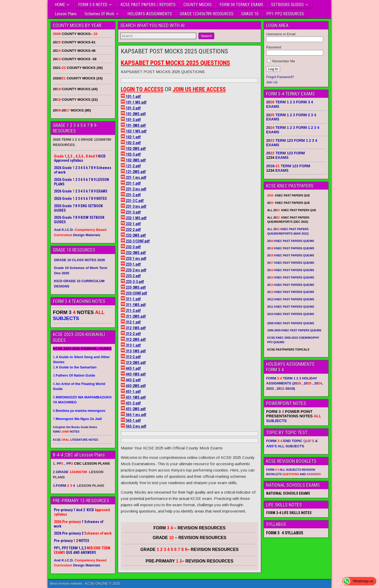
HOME (60, 5)
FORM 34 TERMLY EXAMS (241, 5)
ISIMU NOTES (66, 432)
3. (74, 375)
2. (75, 367)
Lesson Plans (66, 14)
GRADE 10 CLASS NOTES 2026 (79, 260)
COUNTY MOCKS (198, 5)
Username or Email (281, 34)
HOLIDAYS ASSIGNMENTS (150, 14)
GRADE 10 (250, 14)
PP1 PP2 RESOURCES (285, 14)
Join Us (272, 82)
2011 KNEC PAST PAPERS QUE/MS (291, 307)
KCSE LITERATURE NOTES (76, 440)
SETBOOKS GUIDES (287, 5)
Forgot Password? (280, 77)
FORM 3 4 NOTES (93, 5)
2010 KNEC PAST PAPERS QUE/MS (291, 314)
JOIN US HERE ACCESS (199, 89)
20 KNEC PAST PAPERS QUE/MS (291, 241)
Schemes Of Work (99, 14)
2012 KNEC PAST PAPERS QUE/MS (291, 299)
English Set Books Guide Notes (76, 427)
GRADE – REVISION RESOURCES (189, 549)
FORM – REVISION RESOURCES (189, 528)
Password (274, 47)
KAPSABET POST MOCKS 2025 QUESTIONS (174, 51)
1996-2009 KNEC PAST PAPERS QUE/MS (294, 330)
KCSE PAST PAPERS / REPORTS (148, 5)
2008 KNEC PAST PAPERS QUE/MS (291, 323)
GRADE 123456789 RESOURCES (207, 14)
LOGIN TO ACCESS (142, 89)
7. (77, 419)
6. (79, 411)
